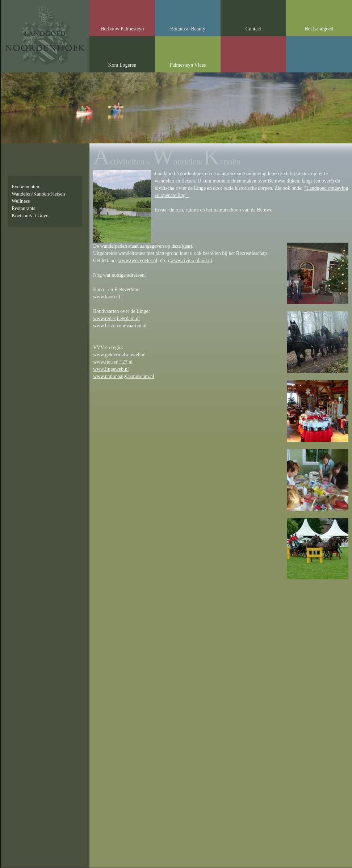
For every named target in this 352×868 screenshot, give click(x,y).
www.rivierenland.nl (191, 261)
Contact (253, 29)
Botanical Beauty (188, 29)
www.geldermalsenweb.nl (119, 355)
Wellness (21, 201)
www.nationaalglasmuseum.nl (124, 376)
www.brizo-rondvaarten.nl (120, 326)
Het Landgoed (319, 29)
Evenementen (25, 187)
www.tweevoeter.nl (138, 261)
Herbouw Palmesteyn (122, 29)
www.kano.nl (107, 297)
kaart (187, 246)
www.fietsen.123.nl (113, 362)
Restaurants (23, 208)
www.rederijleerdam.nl (116, 318)
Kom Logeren (122, 65)
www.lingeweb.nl (111, 369)
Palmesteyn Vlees (188, 65)
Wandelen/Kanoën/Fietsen (38, 194)
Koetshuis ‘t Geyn (30, 216)
